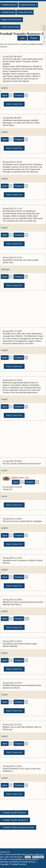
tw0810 (5, 88)
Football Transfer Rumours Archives (18, 827)
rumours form (13, 44)
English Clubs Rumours (11, 20)
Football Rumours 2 (28, 5)
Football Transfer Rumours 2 (15, 820)
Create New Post (25, 12)
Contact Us (5, 852)
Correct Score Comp (10, 27)
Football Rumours (9, 5)
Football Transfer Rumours (14, 813)
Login (22, 38)
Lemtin (4, 470)
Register (34, 38)
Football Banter (8, 12)
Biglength (5, 269)
